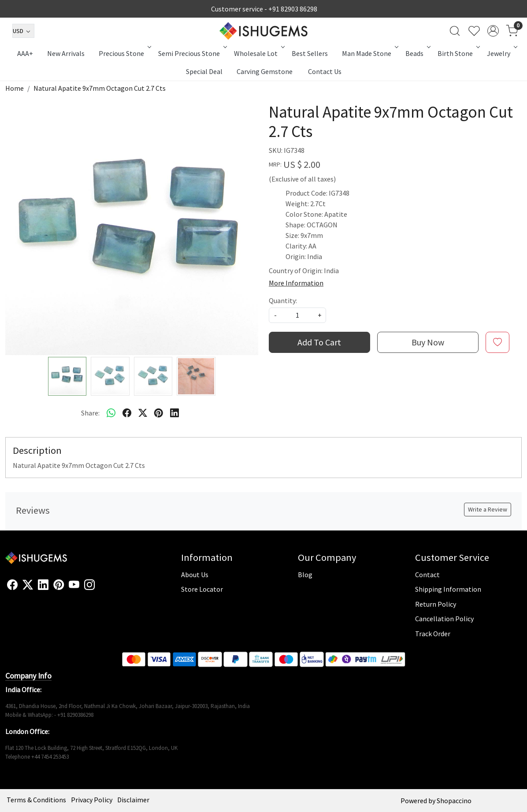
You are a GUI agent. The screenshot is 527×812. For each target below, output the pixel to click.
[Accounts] (493, 31)
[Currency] (23, 31)
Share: (90, 413)
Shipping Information (448, 589)
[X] (28, 585)
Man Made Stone (369, 53)
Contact (427, 575)
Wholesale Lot (259, 53)
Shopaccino (454, 801)
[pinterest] (159, 413)
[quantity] (297, 315)
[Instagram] (89, 585)
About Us (195, 575)
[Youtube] (74, 585)
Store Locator (202, 589)
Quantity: (283, 300)
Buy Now (428, 342)
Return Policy (436, 604)
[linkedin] (174, 413)
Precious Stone (124, 53)
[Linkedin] (43, 585)
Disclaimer (133, 800)
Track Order (433, 634)
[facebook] (127, 413)
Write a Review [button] (488, 509)
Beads (417, 53)
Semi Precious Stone (192, 53)
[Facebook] (12, 585)
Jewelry (501, 53)
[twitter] (143, 413)
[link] (455, 31)
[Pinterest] (59, 585)
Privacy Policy (92, 800)
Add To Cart (319, 342)
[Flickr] (100, 589)
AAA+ (25, 53)
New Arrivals (66, 53)
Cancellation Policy (444, 619)
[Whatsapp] (111, 413)
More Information (296, 283)
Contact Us (325, 71)
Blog (305, 575)
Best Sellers (310, 53)
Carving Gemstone (265, 71)
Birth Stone (458, 53)
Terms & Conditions (36, 800)
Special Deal (204, 71)
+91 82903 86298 (293, 9)
